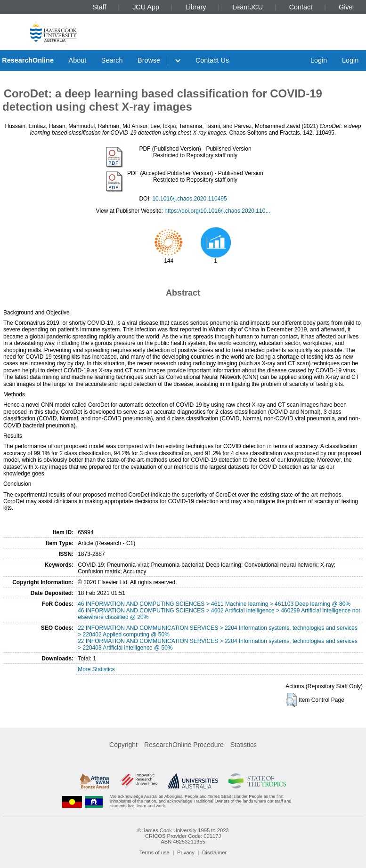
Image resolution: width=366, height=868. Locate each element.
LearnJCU (248, 7)
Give (346, 7)
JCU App (146, 7)
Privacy (186, 852)
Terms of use (155, 852)
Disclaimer (214, 852)
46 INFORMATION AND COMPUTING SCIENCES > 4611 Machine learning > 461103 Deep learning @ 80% (214, 604)
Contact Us (212, 60)
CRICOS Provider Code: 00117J (183, 836)
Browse (149, 60)
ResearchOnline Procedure (184, 745)
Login (319, 60)
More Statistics (96, 669)
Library (196, 7)
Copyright (123, 745)
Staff (99, 7)
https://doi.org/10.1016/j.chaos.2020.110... (217, 211)
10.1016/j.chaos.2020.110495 (189, 199)
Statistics (244, 745)
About (78, 60)
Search (112, 60)
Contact (301, 7)
